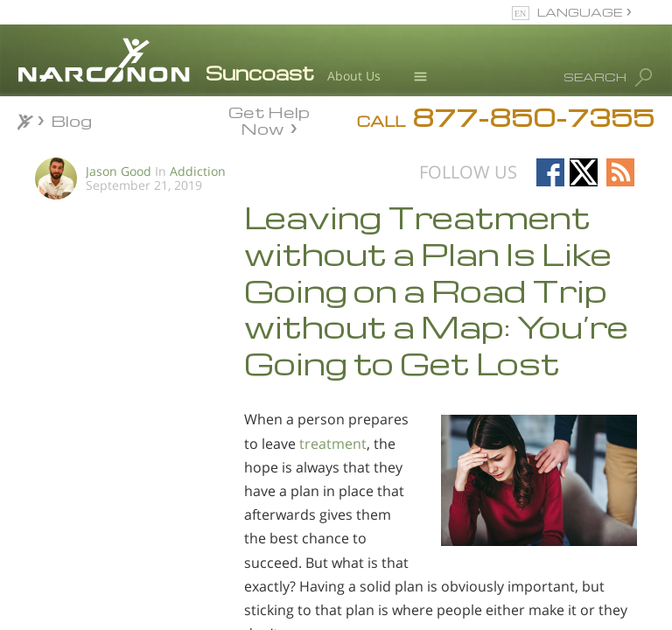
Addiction (198, 171)
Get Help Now (269, 119)
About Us (354, 76)
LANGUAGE (580, 12)
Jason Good (119, 171)
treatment (333, 444)
